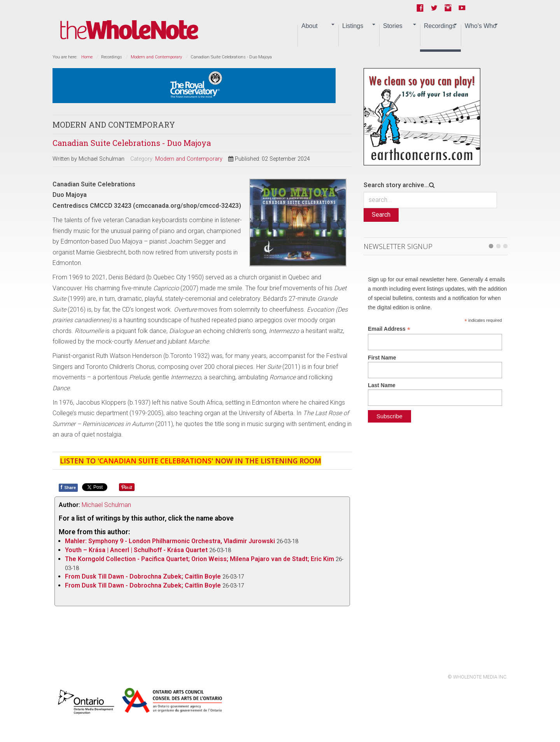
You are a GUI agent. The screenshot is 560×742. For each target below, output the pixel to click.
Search (381, 215)
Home (87, 57)
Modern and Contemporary (156, 57)
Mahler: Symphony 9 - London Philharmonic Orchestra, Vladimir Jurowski (170, 541)
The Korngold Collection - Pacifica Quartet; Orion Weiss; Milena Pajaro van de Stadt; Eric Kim (199, 559)
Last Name (382, 385)
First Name (382, 358)
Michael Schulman (106, 505)
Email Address (389, 329)
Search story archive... (396, 185)
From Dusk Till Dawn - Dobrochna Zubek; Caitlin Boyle (143, 576)
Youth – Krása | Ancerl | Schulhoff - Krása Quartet (136, 550)
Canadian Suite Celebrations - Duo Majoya (132, 143)
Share (68, 487)
